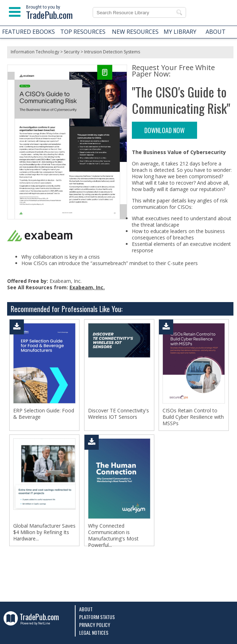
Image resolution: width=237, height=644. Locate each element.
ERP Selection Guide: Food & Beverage (44, 414)
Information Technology (35, 52)
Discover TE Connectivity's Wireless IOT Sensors (118, 414)
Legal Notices (94, 632)
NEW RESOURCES (135, 32)
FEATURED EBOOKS (29, 32)
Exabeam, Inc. (87, 287)
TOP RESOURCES (83, 32)
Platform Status (97, 617)
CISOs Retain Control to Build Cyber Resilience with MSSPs (193, 417)
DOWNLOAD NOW (164, 130)
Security (72, 52)
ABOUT (216, 32)
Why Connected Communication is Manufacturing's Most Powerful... (113, 535)
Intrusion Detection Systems (112, 52)
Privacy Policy (95, 625)
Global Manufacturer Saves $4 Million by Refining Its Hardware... (44, 532)
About (86, 609)
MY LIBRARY (180, 32)
